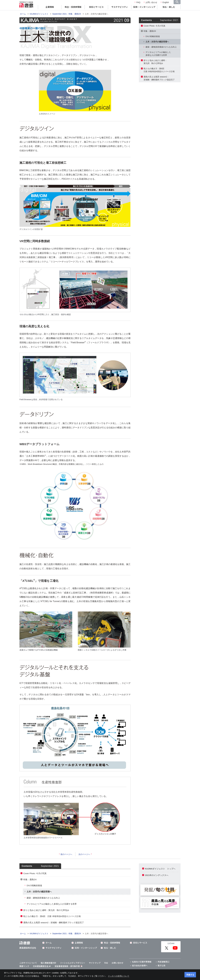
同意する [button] (190, 975)
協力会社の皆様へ (140, 966)
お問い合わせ (151, 2)
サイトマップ (95, 963)
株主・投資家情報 (73, 7)
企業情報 (50, 7)
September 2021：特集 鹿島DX (67, 14)
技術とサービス (96, 7)
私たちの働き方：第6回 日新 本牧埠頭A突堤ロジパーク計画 (52, 916)
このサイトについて (28, 963)
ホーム (23, 14)
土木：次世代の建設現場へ (157, 42)
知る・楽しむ (169, 7)
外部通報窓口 (163, 962)
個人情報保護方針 (48, 963)
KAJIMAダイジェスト (39, 14)
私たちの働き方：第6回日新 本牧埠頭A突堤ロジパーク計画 (159, 70)
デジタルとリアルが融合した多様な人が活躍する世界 (158, 54)
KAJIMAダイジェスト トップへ (160, 869)
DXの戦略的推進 (153, 36)
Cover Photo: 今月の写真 (154, 26)
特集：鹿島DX (150, 31)
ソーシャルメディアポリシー (73, 963)
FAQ (138, 2)
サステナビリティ (120, 7)
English (166, 2)
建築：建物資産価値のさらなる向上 (161, 47)
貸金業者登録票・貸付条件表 (67, 966)
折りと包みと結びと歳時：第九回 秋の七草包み (155, 62)
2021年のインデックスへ (157, 875)
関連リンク (24, 966)
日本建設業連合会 (42, 966)
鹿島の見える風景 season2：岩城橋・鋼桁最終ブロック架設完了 (159, 78)
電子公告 (162, 966)
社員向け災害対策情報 (142, 962)
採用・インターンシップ (144, 7)
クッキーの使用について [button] (119, 976)
